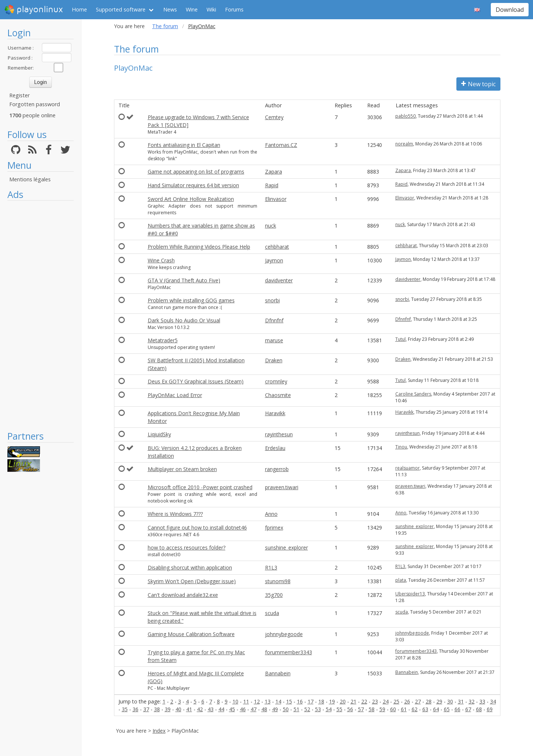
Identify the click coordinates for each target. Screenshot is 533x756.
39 (168, 709)
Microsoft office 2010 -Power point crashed (200, 487)
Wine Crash (161, 260)
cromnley (276, 381)
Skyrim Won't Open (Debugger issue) (192, 581)
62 (415, 709)
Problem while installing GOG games (191, 300)
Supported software (121, 9)
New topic (478, 84)
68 (479, 709)
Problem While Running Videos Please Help (199, 247)
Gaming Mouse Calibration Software (191, 634)
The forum (165, 26)
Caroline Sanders (413, 394)
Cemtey (274, 117)
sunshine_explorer (415, 526)
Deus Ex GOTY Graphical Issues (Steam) (196, 381)
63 (425, 709)
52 (307, 709)
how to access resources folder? (187, 547)
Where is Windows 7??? (175, 514)
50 (286, 709)
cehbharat (277, 247)
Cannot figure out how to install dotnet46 (197, 527)
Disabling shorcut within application (190, 567)
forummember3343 (289, 652)
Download (510, 10)
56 (350, 709)
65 (447, 709)
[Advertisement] (41, 315)
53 (318, 709)
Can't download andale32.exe (183, 595)
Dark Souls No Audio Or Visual (184, 320)
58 (372, 709)
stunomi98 (278, 581)
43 (211, 709)
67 (468, 709)
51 (296, 709)
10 (235, 701)
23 (375, 701)
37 (146, 709)
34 (493, 701)
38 (157, 709)
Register (19, 95)
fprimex (274, 527)
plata (401, 580)
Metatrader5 (163, 340)
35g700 (274, 595)
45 (232, 709)
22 (364, 701)
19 (332, 701)
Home (79, 9)
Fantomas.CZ (281, 145)
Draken (274, 360)
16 (300, 701)
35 (125, 709)
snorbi (272, 300)
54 (329, 709)
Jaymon (274, 260)
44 (221, 709)
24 (386, 701)
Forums (234, 9)
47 (254, 709)
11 (246, 701)
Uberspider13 (410, 594)
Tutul (400, 339)
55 (339, 709)
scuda (272, 613)
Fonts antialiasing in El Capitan (184, 145)
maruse (274, 340)
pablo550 (405, 116)
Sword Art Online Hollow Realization (191, 199)
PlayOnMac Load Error (175, 395)
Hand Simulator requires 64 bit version (193, 185)
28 (429, 701)
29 (439, 701)
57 (361, 709)
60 (393, 709)
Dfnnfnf (274, 320)
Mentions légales (30, 179)
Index (159, 731)
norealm (404, 144)
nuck (271, 226)
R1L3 (271, 567)
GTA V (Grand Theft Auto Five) (184, 280)
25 (396, 701)
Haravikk (275, 413)
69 (490, 709)
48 (264, 709)
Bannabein (278, 673)
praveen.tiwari (282, 487)
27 (418, 701)
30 (450, 701)
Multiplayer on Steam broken (182, 469)
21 (353, 701)
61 (404, 709)
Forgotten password (35, 104)
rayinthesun (279, 434)
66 (457, 709)
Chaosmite (278, 395)
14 (278, 701)
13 (268, 701)
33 (482, 701)
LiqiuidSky (159, 434)
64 (436, 709)
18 (321, 701)
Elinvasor (276, 199)
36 (135, 709)
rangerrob (277, 469)
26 (407, 701)
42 (200, 709)
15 (289, 701)
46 (243, 709)
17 (311, 701)
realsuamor (408, 468)
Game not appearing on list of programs (196, 172)
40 (178, 709)
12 (257, 701)
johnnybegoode (284, 634)
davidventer (279, 280)
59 (382, 709)
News (170, 9)
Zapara (274, 172)
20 (343, 701)
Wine (192, 9)
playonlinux (34, 10)
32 (472, 701)
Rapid (272, 185)
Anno (271, 514)
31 (461, 701)
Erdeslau (275, 448)
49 (275, 709)
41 (189, 709)
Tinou (401, 447)
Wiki (211, 9)
